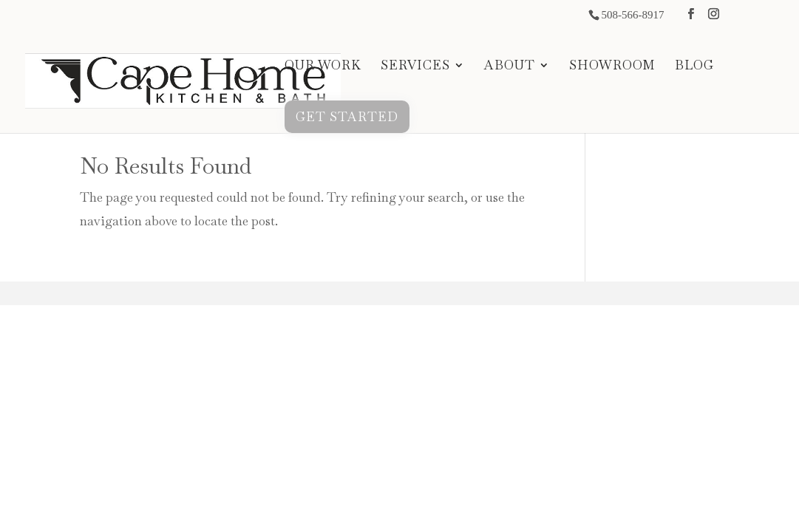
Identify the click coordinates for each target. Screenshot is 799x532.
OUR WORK (323, 66)
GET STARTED (347, 117)
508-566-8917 (632, 15)
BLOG (694, 66)
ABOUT (510, 66)
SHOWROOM (612, 66)
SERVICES (415, 66)
